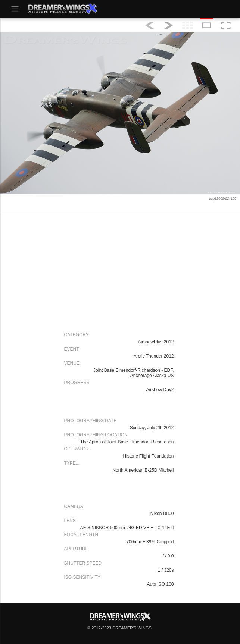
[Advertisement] (118, 271)
